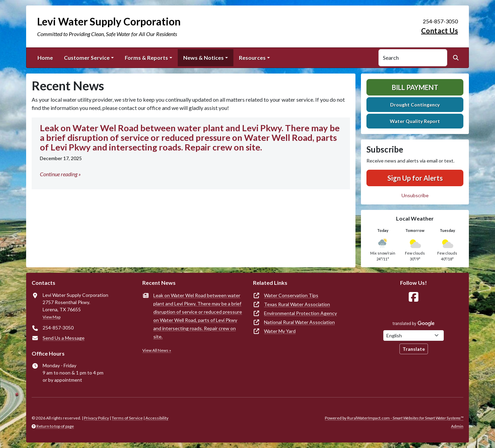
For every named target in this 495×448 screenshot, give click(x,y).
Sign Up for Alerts (415, 178)
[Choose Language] (414, 335)
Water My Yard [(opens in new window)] (280, 331)
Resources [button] (252, 58)
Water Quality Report (415, 121)
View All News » (157, 350)
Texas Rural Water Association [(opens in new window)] (297, 304)
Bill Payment (415, 87)
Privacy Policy (96, 418)
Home (45, 58)
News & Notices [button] (203, 58)
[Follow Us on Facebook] (414, 297)
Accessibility (157, 418)
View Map (52, 317)
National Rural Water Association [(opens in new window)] (299, 322)
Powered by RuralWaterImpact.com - (394, 418)
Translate (414, 349)
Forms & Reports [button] (146, 58)
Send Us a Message (64, 338)
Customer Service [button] (87, 58)
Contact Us (439, 31)
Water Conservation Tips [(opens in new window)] (291, 295)
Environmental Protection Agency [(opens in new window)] (300, 313)
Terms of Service (127, 418)
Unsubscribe (415, 195)
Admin (457, 426)
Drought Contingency (415, 105)
